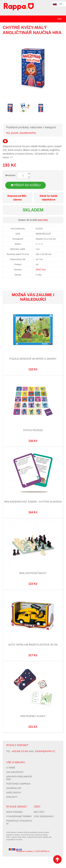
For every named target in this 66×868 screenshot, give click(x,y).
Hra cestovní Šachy (33, 573)
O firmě (11, 768)
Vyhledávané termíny (19, 816)
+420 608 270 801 (20, 751)
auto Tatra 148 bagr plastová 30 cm (33, 645)
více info (43, 220)
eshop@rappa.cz (45, 751)
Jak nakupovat (15, 772)
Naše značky (14, 793)
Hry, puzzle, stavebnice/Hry (21, 133)
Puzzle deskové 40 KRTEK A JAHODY (33, 359)
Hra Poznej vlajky (33, 716)
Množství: (11, 175)
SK (61, 4)
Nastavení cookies (24, 851)
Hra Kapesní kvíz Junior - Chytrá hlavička (33, 502)
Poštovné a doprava (18, 784)
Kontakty (12, 797)
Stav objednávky (44, 816)
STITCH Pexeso (33, 430)
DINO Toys (41, 270)
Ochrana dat (14, 788)
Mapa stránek (14, 812)
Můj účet (39, 812)
